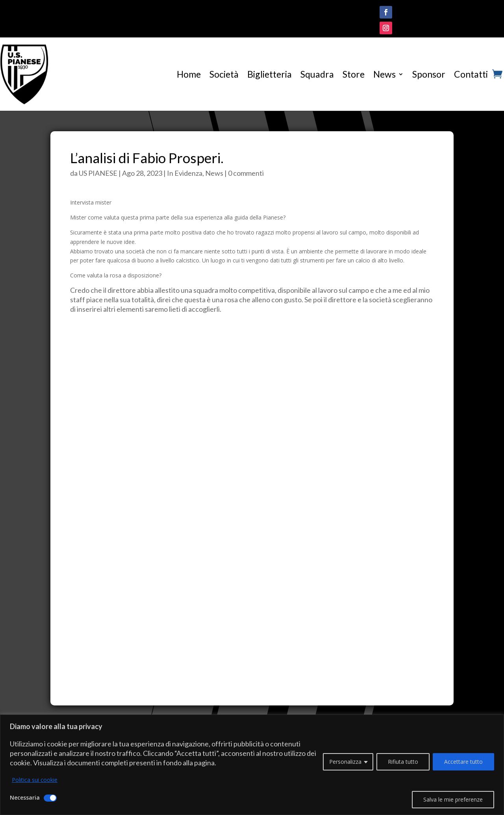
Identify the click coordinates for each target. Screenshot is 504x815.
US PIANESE (98, 173)
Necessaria (25, 797)
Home (189, 74)
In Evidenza (185, 173)
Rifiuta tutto (403, 762)
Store (354, 74)
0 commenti (246, 173)
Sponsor (429, 74)
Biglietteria (270, 74)
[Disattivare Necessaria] (50, 798)
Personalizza (345, 762)
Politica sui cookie (35, 780)
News (384, 74)
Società (224, 74)
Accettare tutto (463, 762)
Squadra (317, 74)
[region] (252, 765)
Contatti (471, 74)
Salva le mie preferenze (453, 799)
